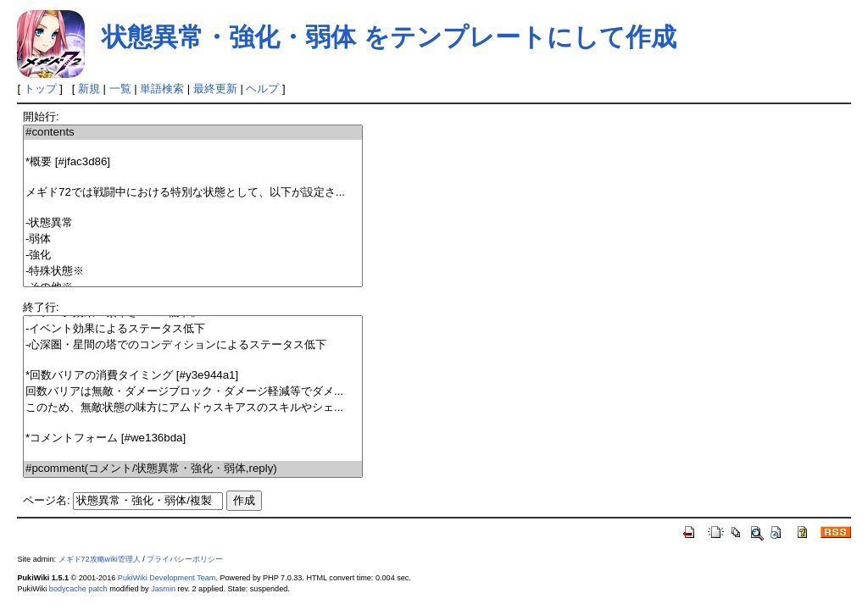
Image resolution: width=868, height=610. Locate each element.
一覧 (120, 89)
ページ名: (47, 500)
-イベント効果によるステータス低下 (193, 329)
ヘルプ (262, 89)
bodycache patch (78, 589)
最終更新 (215, 89)
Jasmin (163, 589)
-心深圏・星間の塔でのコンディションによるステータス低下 (193, 345)
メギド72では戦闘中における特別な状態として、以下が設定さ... (193, 193)
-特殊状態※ (193, 272)
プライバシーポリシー (185, 559)
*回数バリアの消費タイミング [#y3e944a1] (193, 376)
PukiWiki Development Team (167, 578)
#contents (193, 133)
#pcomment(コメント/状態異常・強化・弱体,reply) (193, 469)
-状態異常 (193, 223)
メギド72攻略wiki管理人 (100, 559)
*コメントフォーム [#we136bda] (193, 438)
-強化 (193, 255)
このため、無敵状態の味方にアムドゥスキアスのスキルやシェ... (193, 408)
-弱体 (193, 239)
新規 (89, 89)
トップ (40, 89)
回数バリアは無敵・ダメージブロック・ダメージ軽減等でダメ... (193, 392)
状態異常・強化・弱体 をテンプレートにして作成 (389, 37)
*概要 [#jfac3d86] (193, 162)
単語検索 (162, 89)
